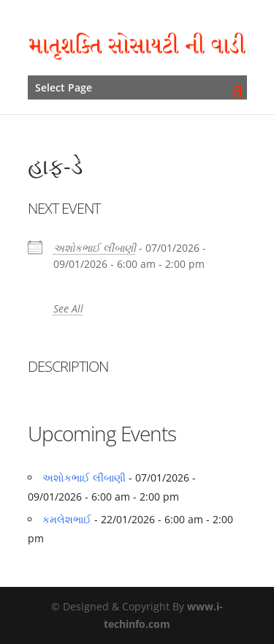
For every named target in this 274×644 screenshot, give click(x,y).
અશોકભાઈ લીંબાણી (95, 248)
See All (68, 308)
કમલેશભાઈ (67, 519)
